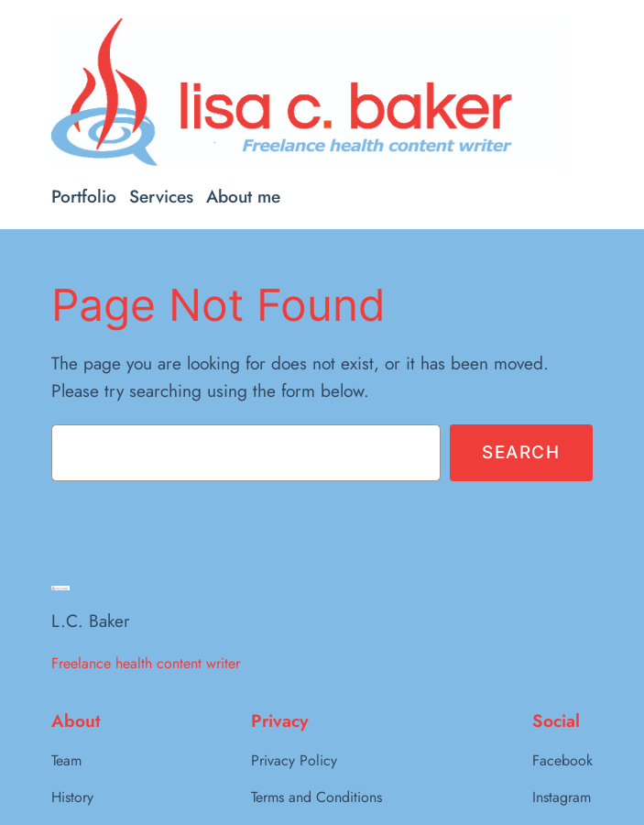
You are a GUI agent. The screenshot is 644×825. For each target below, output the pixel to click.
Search (521, 452)
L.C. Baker (91, 621)
